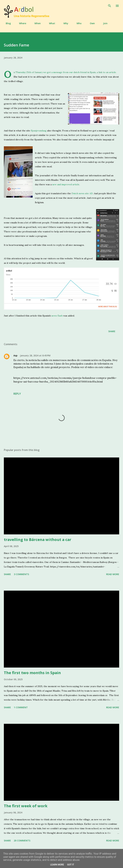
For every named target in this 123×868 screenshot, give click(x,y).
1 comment (21, 707)
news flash (57, 316)
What (50, 23)
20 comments (22, 841)
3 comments (21, 574)
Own (90, 23)
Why (64, 23)
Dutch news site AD (82, 193)
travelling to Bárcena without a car (38, 539)
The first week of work (26, 806)
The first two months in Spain (32, 673)
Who (77, 23)
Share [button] (112, 331)
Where (21, 23)
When (36, 23)
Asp (15, 355)
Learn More (57, 865)
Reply (17, 394)
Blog (6, 23)
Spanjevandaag (39, 131)
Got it (71, 865)
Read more (113, 574)
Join (103, 23)
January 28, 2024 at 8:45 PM (35, 355)
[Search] (110, 6)
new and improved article (66, 184)
